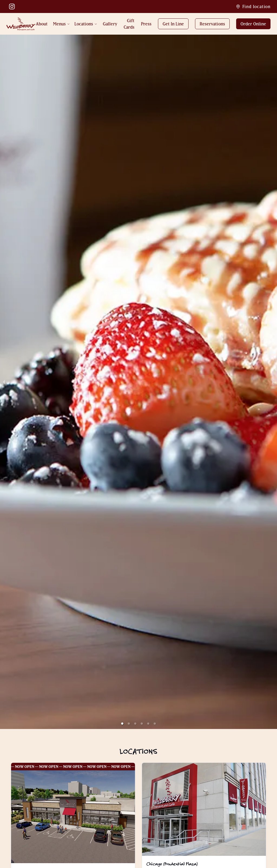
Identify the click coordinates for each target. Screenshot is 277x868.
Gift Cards (129, 24)
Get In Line (173, 24)
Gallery (110, 24)
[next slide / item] (273, 382)
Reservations (212, 24)
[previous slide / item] (4, 382)
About (42, 24)
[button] (122, 724)
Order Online (253, 24)
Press (146, 24)
